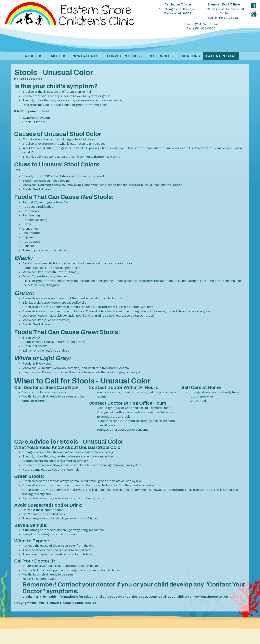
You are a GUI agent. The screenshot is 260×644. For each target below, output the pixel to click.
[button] (35, 56)
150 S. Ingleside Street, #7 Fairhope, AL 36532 (178, 9)
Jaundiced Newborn (36, 118)
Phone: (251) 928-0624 (201, 24)
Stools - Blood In (34, 122)
